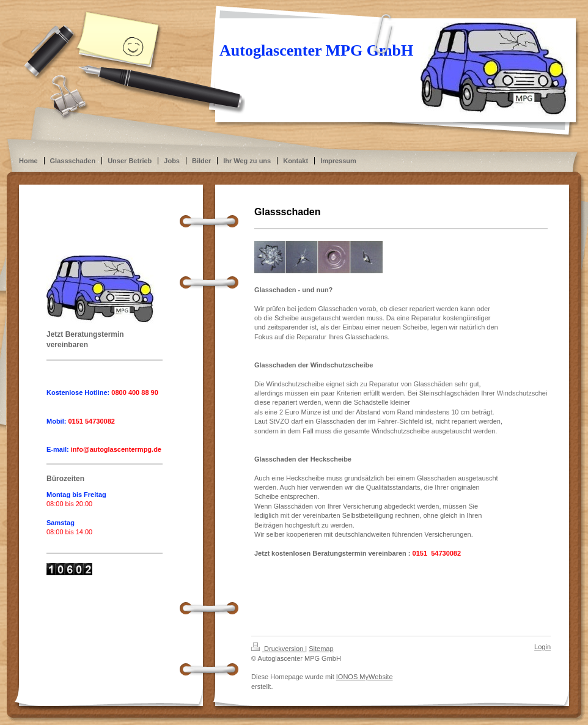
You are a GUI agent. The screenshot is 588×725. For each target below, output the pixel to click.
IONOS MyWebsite (365, 677)
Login (542, 647)
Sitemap (321, 649)
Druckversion (278, 649)
